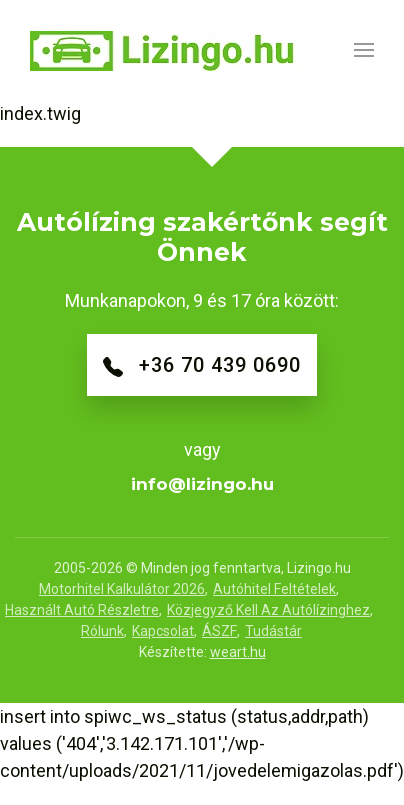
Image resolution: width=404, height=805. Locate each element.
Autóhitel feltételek (274, 589)
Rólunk (102, 631)
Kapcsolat (163, 631)
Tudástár (273, 631)
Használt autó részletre (82, 610)
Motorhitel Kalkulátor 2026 (122, 589)
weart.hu (238, 652)
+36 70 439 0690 (202, 365)
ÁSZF (219, 631)
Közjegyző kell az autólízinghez (268, 610)
